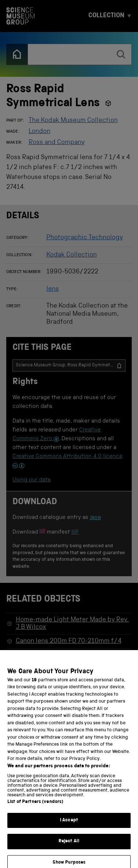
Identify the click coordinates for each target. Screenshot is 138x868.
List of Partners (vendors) (35, 807)
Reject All (69, 847)
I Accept (69, 826)
